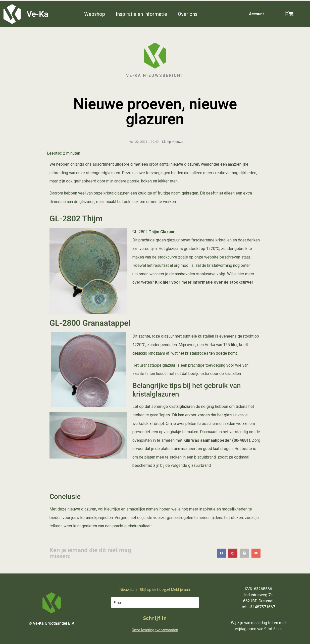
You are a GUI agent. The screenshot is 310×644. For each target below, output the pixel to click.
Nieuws (178, 142)
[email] (155, 602)
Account (256, 14)
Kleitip (166, 142)
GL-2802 (140, 232)
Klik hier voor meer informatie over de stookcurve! (204, 282)
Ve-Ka (37, 14)
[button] (97, 14)
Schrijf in (155, 618)
